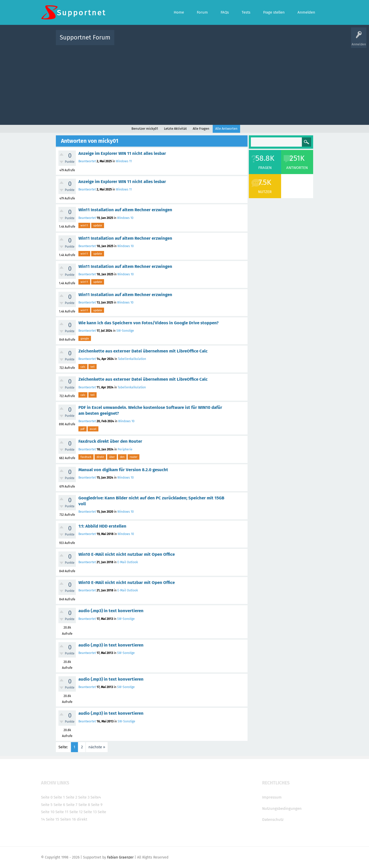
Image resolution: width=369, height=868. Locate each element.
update (98, 225)
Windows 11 (124, 161)
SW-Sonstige (125, 331)
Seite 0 (47, 797)
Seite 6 (59, 805)
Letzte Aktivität (175, 129)
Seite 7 (72, 805)
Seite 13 (90, 812)
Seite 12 (76, 812)
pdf (83, 429)
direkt (100, 457)
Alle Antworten (226, 129)
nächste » (97, 747)
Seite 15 (53, 819)
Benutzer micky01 (145, 129)
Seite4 (96, 797)
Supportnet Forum (85, 37)
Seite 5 (47, 805)
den (122, 457)
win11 (84, 225)
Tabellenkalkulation (132, 359)
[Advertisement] (184, 84)
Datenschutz (273, 820)
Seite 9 (97, 805)
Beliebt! (170, 41)
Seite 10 (48, 812)
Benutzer (249, 41)
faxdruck (86, 457)
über (112, 457)
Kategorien (230, 41)
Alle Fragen (152, 41)
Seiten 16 (68, 819)
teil (93, 367)
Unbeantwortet (191, 41)
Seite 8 (84, 805)
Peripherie (125, 449)
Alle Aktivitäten (129, 41)
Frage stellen (268, 41)
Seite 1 (59, 797)
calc (83, 367)
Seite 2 (71, 797)
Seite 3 (84, 797)
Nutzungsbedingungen (282, 809)
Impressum (272, 797)
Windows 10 (125, 218)
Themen (212, 41)
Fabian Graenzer (120, 857)
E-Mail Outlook (128, 562)
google (85, 338)
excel (93, 429)
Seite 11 (62, 812)
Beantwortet (87, 161)
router (134, 457)
